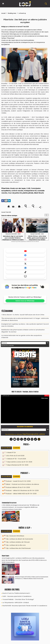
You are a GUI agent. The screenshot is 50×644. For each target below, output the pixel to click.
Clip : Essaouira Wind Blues (14, 535)
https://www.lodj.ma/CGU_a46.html (34, 437)
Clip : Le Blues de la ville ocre (15, 543)
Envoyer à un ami (19, 207)
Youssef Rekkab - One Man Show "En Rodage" (16, 594)
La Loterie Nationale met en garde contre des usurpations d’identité (21, 341)
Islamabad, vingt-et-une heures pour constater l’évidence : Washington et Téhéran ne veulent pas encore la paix (13, 245)
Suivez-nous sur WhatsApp (25, 309)
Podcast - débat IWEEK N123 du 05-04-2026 (20, 495)
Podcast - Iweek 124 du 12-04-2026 (17, 483)
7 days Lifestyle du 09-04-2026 (16, 467)
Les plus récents (7, 451)
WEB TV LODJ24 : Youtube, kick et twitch (25, 394)
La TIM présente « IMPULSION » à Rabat (14, 597)
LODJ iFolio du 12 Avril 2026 (14, 458)
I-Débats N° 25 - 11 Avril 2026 (15, 461)
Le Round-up (27, 13)
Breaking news (14, 13)
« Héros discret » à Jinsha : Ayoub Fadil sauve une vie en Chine (20, 322)
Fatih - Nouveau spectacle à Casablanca (15, 591)
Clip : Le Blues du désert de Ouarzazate (18, 538)
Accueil (4, 13)
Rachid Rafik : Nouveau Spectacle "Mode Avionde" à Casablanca (21, 599)
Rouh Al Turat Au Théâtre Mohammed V (14, 588)
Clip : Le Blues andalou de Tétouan (17, 540)
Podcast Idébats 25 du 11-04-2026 (17, 489)
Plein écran (45, 401)
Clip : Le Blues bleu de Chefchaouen (17, 546)
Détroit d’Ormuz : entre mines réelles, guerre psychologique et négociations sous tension (37, 245)
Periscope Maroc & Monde (24, 249)
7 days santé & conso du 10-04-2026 (18, 464)
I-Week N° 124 (10, 455)
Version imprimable (35, 207)
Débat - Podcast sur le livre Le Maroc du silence (21, 486)
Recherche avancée (7, 348)
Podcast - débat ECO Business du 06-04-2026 (20, 492)
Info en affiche (39, 249)
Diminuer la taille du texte (34, 213)
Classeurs (18, 451)
